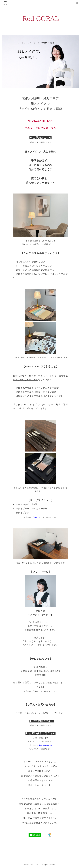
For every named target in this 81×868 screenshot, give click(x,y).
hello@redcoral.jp (44, 745)
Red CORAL (35, 865)
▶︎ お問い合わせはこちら (40, 733)
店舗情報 (40, 687)
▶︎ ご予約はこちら (40, 138)
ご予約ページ (37, 517)
